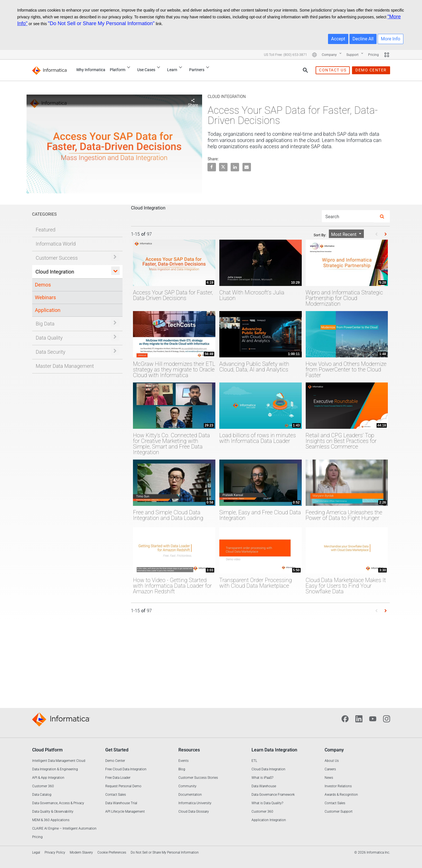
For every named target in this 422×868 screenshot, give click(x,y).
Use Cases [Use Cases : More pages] (150, 69)
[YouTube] (373, 719)
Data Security (51, 352)
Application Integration (269, 820)
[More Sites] (387, 55)
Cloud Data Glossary (194, 812)
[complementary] (165, 856)
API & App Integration (48, 778)
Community (187, 786)
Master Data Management (65, 366)
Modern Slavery (81, 852)
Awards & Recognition (341, 795)
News (329, 778)
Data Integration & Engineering (55, 769)
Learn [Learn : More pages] (176, 69)
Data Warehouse (264, 786)
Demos (43, 285)
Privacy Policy (55, 852)
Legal (36, 852)
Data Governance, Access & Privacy (58, 803)
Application (48, 310)
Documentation (190, 795)
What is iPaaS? (262, 778)
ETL (254, 761)
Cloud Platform (47, 750)
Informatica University (195, 803)
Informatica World (56, 244)
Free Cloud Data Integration (126, 769)
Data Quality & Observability (53, 812)
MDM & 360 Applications (51, 820)
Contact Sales (116, 795)
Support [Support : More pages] (355, 55)
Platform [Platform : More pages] (121, 69)
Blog (182, 769)
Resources (189, 750)
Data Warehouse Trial (121, 803)
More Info (391, 39)
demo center (371, 70)
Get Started (117, 750)
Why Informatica (91, 70)
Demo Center (115, 761)
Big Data (45, 324)
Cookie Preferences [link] (112, 852)
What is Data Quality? (267, 803)
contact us (333, 70)
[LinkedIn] (359, 719)
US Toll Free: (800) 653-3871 (286, 55)
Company (334, 750)
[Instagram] (387, 719)
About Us (332, 761)
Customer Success (57, 258)
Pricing (373, 55)
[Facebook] (345, 719)
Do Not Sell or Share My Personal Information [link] (165, 852)
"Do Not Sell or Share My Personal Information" (101, 23)
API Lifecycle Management (125, 812)
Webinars (46, 297)
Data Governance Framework (273, 795)
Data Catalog (42, 795)
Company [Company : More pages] (332, 55)
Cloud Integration (55, 272)
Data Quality (49, 338)
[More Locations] (314, 55)
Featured (46, 230)
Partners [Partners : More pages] (200, 69)
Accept (338, 39)
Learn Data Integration (274, 750)
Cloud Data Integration (268, 769)
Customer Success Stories (198, 778)
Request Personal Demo (123, 786)
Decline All (363, 39)
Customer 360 (43, 786)
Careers (330, 769)
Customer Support (339, 812)
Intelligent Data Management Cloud (59, 761)
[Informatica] (51, 70)
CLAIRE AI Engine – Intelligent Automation (64, 828)
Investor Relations (338, 786)
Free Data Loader (118, 778)
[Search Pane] (305, 70)
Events (183, 761)
